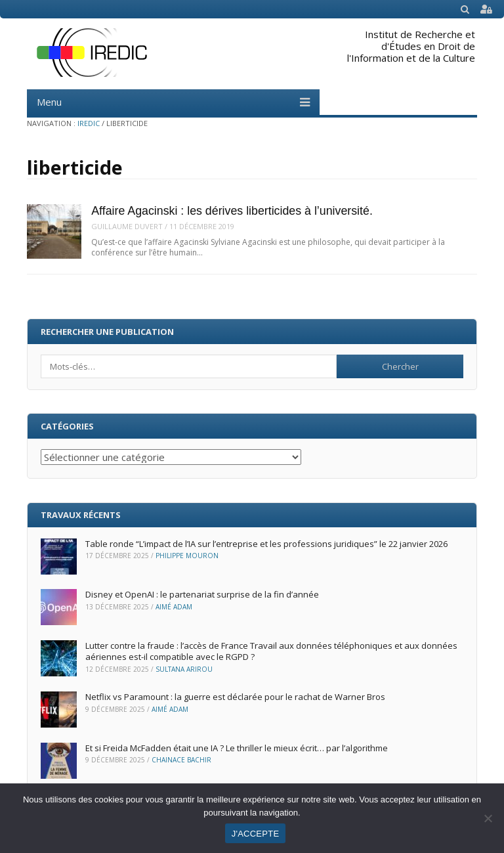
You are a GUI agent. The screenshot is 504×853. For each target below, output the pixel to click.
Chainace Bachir (181, 760)
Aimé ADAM (174, 607)
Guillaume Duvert (127, 226)
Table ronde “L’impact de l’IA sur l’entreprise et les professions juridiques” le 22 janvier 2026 (266, 544)
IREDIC (89, 123)
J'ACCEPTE (256, 834)
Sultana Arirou (184, 669)
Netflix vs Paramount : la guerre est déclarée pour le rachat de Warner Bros (235, 697)
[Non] (488, 818)
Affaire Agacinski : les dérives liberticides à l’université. (232, 211)
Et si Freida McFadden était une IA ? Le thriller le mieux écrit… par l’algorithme (238, 748)
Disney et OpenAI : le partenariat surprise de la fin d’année (202, 594)
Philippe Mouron (187, 556)
